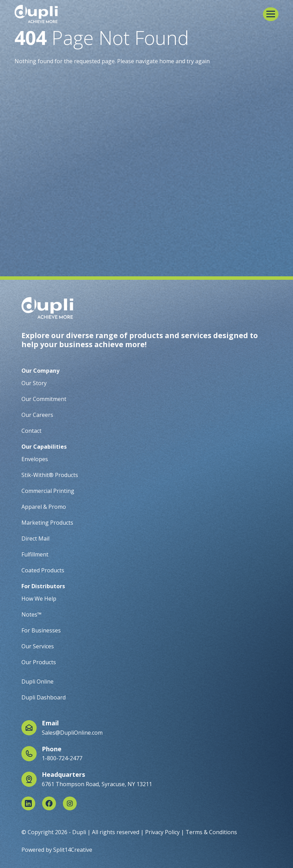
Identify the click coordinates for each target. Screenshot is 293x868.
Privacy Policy (162, 832)
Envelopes (35, 459)
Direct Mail (35, 538)
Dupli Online (37, 681)
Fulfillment (35, 554)
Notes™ (31, 614)
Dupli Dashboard (44, 697)
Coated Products (43, 570)
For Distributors (43, 586)
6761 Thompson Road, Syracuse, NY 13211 (97, 784)
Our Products (39, 662)
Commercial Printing (48, 491)
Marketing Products (47, 523)
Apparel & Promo (44, 507)
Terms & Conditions (211, 832)
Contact (31, 431)
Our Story (34, 383)
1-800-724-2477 (62, 758)
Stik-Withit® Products (50, 475)
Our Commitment (44, 399)
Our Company (40, 371)
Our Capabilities (44, 447)
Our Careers (37, 415)
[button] (271, 14)
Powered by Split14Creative (57, 850)
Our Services (38, 646)
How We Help (39, 599)
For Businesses (41, 630)
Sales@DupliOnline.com (72, 733)
